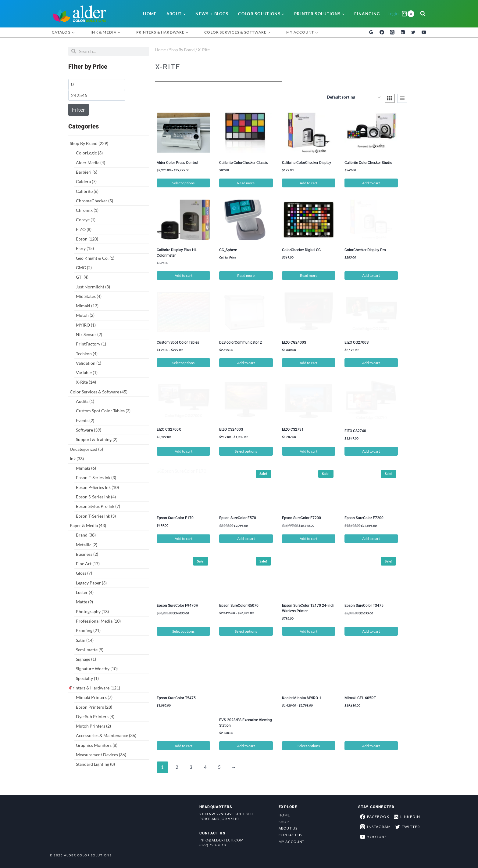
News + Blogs (212, 14)
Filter (78, 110)
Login (393, 13)
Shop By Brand (89, 143)
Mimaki (87, 306)
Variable (87, 373)
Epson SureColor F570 (238, 516)
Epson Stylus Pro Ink (98, 506)
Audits (85, 401)
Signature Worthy (97, 669)
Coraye (86, 220)
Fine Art (88, 564)
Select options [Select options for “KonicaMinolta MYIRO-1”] (309, 744)
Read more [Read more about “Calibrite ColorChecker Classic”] (246, 183)
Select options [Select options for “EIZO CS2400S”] (246, 450)
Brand (86, 535)
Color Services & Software (99, 392)
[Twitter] (413, 32)
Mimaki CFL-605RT (360, 696)
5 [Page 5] (221, 765)
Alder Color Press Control (177, 163)
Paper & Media (88, 525)
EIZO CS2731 (293, 429)
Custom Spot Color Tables (103, 411)
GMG (84, 268)
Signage (86, 659)
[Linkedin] (403, 32)
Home (150, 14)
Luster (85, 592)
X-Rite (86, 382)
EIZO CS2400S (231, 429)
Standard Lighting (95, 764)
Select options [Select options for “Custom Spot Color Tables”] (183, 362)
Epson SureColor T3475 (364, 604)
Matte (84, 602)
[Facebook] (382, 32)
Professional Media (98, 621)
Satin (85, 640)
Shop (284, 820)
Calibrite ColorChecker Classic (244, 163)
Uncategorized (86, 449)
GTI (82, 277)
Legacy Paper (91, 583)
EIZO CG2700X (169, 429)
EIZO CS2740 (355, 429)
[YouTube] (424, 32)
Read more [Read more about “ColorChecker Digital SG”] (309, 275)
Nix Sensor (89, 334)
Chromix (87, 210)
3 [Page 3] (192, 765)
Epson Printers (94, 707)
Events (85, 420)
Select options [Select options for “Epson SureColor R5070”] (246, 629)
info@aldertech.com (222, 839)
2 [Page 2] (177, 765)
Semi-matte (90, 650)
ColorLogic (89, 153)
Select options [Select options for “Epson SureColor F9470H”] (183, 629)
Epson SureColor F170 (175, 516)
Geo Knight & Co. (95, 258)
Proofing (88, 630)
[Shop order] (354, 98)
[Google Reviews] (371, 32)
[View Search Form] (423, 14)
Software (89, 430)
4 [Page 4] (206, 765)
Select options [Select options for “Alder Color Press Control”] (183, 183)
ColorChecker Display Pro (365, 250)
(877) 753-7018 (213, 843)
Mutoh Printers (93, 726)
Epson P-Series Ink (97, 487)
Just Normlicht (93, 287)
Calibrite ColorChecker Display (307, 163)
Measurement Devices (101, 755)
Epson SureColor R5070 (239, 604)
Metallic (87, 545)
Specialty (87, 678)
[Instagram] (392, 32)
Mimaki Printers (94, 697)
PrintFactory (91, 344)
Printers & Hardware (95, 688)
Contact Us (291, 833)
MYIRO (86, 325)
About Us (288, 827)
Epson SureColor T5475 (176, 696)
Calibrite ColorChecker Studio (368, 163)
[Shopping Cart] (408, 14)
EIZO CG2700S (357, 342)
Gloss (84, 573)
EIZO (84, 229)
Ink (77, 459)
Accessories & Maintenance (106, 735)
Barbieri (87, 172)
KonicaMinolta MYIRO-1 (302, 696)
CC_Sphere (228, 250)
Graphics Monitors (97, 745)
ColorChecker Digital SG (301, 250)
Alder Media (91, 163)
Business (87, 554)
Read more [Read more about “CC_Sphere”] (246, 275)
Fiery (85, 248)
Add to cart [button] (309, 183)
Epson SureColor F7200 (301, 516)
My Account (291, 840)
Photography (92, 611)
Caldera (86, 181)
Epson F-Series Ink (96, 477)
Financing (367, 14)
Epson (87, 239)
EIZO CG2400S (294, 342)
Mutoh (85, 315)
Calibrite (87, 191)
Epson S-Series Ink (96, 497)
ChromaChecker (95, 201)
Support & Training (97, 439)
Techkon (87, 354)
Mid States (89, 296)
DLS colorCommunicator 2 (241, 342)
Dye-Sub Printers (95, 716)
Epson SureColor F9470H (178, 604)
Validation (89, 363)
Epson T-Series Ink (96, 516)
